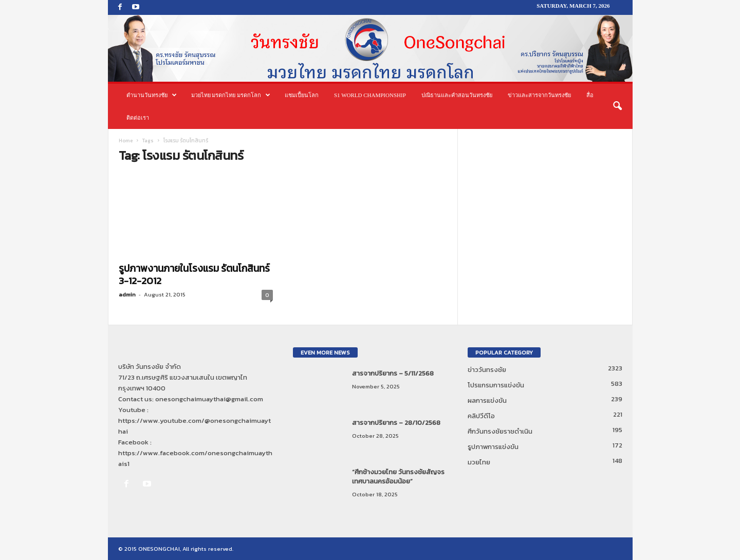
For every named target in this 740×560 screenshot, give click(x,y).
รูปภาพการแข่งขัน (493, 447)
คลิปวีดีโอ (481, 416)
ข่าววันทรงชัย (487, 370)
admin (127, 294)
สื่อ (590, 95)
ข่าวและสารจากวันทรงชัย (539, 95)
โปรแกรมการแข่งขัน (496, 385)
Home (126, 141)
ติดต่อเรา (138, 118)
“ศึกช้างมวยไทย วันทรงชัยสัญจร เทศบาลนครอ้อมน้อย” (398, 477)
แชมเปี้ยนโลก (302, 95)
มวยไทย (479, 462)
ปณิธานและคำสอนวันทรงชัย (457, 95)
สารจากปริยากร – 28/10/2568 (396, 423)
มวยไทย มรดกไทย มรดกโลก (231, 95)
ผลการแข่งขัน (487, 400)
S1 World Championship (370, 95)
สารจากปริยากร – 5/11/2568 (393, 373)
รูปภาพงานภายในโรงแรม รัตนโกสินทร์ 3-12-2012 (194, 275)
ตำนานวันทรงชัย (152, 95)
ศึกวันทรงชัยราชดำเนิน (500, 431)
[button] (617, 106)
